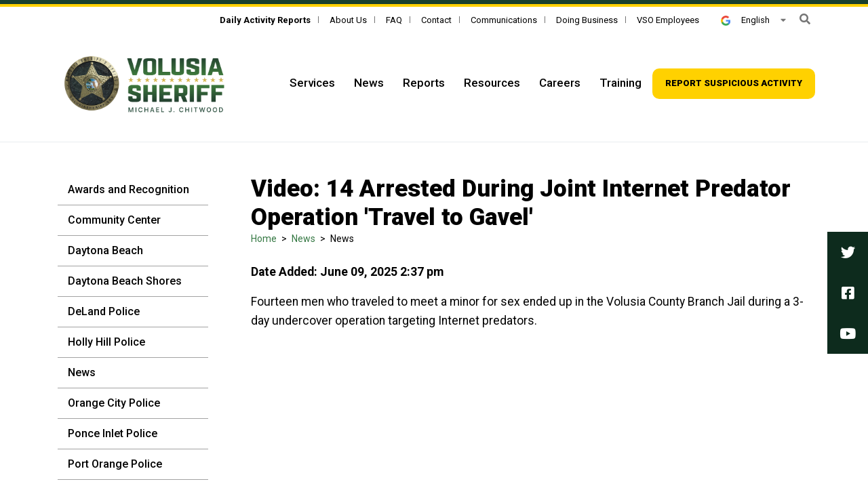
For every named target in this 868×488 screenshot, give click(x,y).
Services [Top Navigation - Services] (312, 83)
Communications (504, 20)
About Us (348, 20)
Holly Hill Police (106, 342)
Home (264, 239)
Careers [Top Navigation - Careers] (560, 83)
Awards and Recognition (129, 189)
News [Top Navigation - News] (369, 83)
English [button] (745, 20)
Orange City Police (114, 403)
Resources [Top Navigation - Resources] (492, 83)
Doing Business (587, 20)
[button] (805, 19)
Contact (436, 20)
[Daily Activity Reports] (265, 20)
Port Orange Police (115, 464)
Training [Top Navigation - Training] (620, 83)
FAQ (394, 20)
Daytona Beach (105, 250)
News (82, 372)
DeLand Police (104, 311)
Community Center (114, 220)
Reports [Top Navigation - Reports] (424, 83)
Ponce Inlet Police (113, 433)
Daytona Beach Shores (125, 281)
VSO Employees (668, 20)
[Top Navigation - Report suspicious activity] (734, 84)
